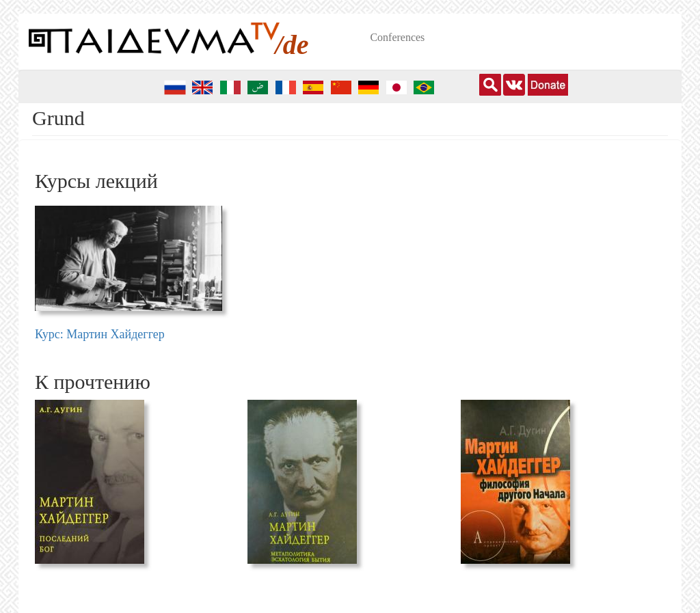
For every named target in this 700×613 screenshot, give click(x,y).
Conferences (397, 37)
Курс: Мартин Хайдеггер (100, 334)
